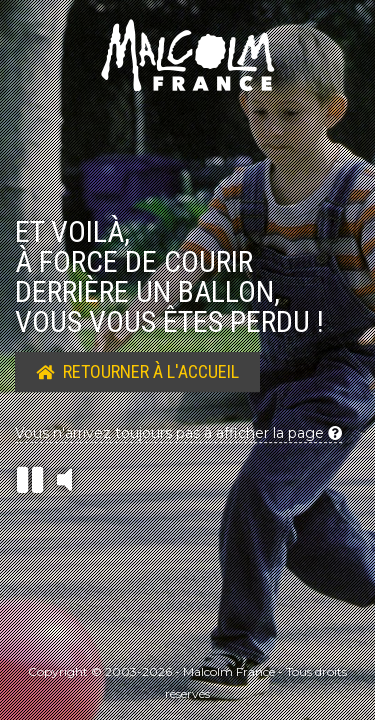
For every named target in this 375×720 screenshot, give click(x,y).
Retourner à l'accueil (137, 371)
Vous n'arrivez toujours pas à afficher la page (178, 433)
